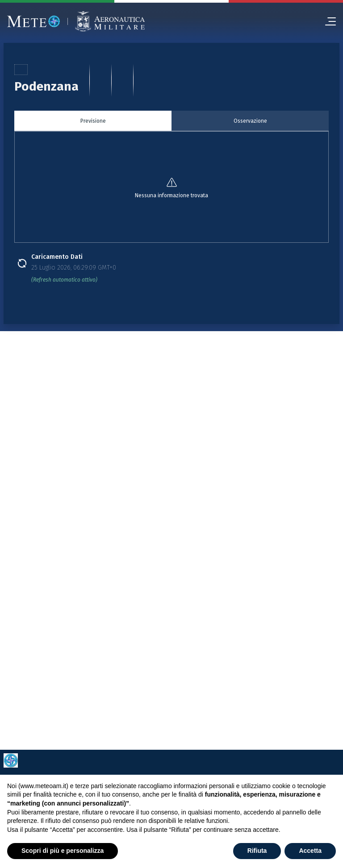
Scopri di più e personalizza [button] (63, 851)
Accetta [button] (310, 851)
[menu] (327, 21)
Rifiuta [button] (257, 851)
